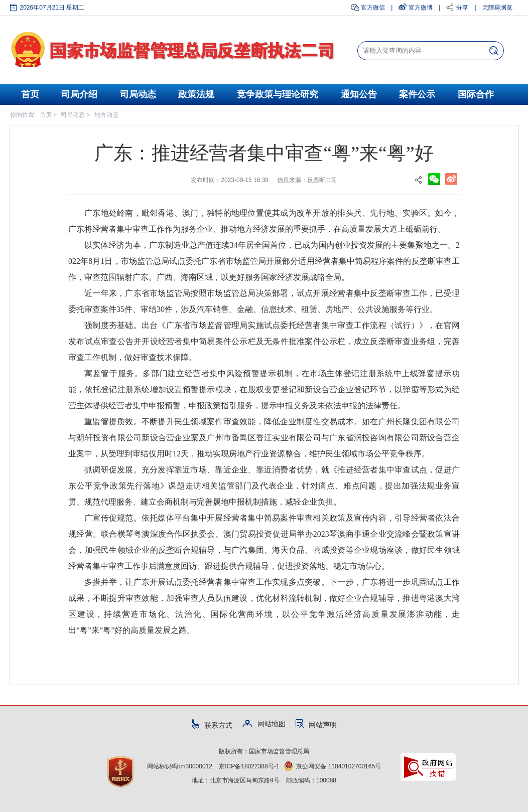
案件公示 (417, 94)
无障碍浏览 (497, 8)
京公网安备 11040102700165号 (333, 766)
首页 (30, 94)
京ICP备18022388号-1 (249, 766)
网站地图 (264, 724)
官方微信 (373, 8)
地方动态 (106, 115)
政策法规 (196, 94)
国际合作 (476, 94)
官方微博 (421, 8)
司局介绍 (79, 94)
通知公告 (359, 94)
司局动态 (138, 94)
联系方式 (212, 725)
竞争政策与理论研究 (278, 94)
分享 (462, 8)
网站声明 (316, 725)
